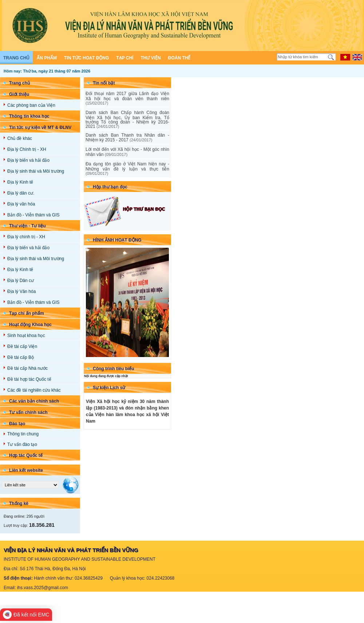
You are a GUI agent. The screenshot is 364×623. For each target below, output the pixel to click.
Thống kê (19, 504)
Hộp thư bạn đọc (110, 187)
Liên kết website (26, 470)
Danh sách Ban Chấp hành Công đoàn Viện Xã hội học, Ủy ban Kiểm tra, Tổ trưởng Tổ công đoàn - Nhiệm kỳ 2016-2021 (127, 119)
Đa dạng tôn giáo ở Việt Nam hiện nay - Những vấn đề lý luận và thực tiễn (127, 169)
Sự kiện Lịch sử (109, 388)
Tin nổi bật (104, 83)
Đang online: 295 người (24, 516)
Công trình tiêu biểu (114, 369)
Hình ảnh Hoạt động (117, 240)
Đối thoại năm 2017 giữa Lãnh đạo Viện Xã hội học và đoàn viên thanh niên (127, 98)
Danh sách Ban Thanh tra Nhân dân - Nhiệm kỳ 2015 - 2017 (127, 138)
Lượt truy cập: (29, 525)
